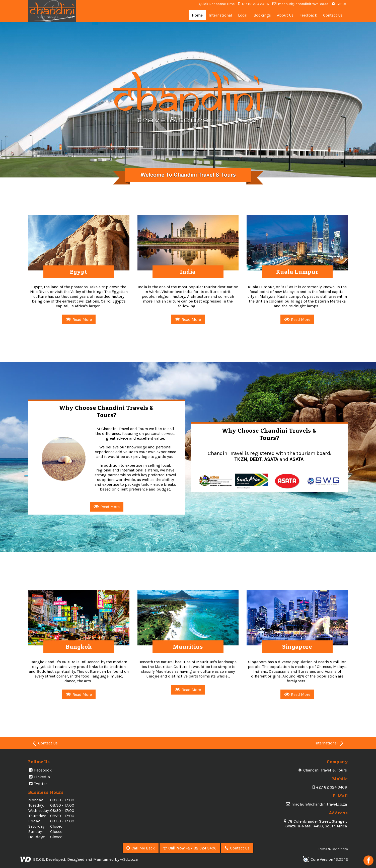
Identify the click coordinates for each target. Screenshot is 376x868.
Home (197, 15)
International (220, 15)
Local (243, 15)
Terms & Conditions (333, 849)
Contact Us (333, 15)
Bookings (262, 15)
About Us (285, 15)
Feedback (308, 15)
